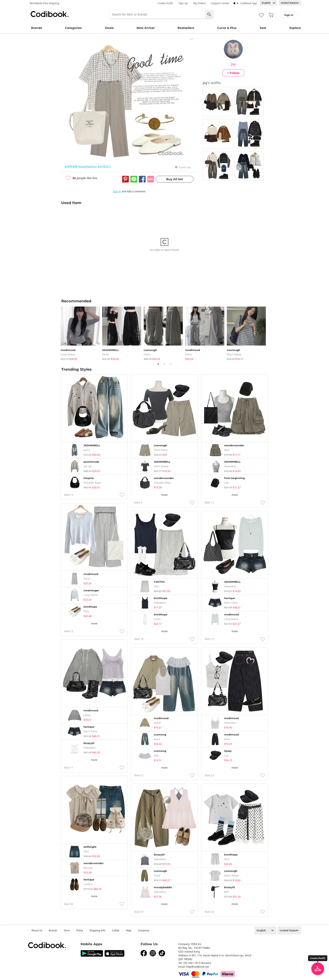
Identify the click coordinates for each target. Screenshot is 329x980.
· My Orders (199, 3)
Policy (80, 930)
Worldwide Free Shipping (44, 3)
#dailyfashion (88, 167)
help (129, 930)
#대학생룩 (71, 167)
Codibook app (249, 3)
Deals (109, 28)
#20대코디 (104, 167)
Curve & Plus (227, 28)
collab (116, 930)
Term (67, 930)
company (144, 930)
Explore (295, 28)
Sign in (117, 191)
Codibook (50, 14)
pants (106, 354)
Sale (263, 28)
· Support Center (220, 3)
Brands (37, 28)
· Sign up (183, 3)
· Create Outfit (165, 3)
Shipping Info (98, 930)
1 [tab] (158, 364)
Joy (233, 64)
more (164, 495)
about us (37, 930)
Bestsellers (186, 28)
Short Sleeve (234, 354)
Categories (73, 28)
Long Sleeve (68, 354)
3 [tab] (171, 364)
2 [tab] (164, 364)
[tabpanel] (81, 333)
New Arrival (146, 28)
